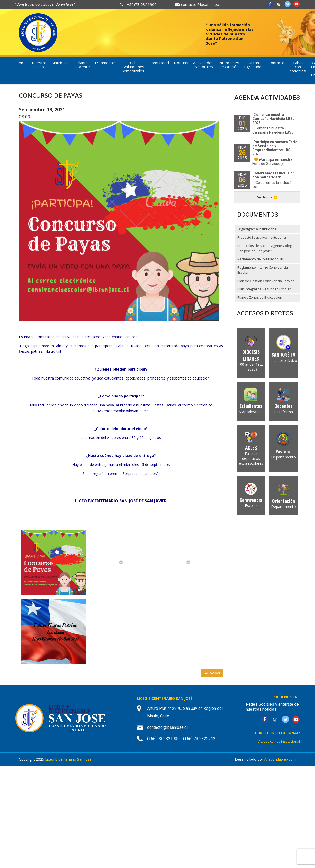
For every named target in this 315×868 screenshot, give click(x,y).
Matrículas (61, 63)
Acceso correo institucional (279, 741)
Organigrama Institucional (257, 229)
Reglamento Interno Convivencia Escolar (263, 270)
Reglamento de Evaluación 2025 (262, 259)
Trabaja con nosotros (298, 67)
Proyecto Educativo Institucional (262, 237)
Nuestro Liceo (39, 65)
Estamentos (106, 63)
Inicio (22, 63)
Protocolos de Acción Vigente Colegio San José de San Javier (266, 248)
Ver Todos (267, 197)
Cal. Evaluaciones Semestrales (133, 67)
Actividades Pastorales (203, 65)
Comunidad (159, 63)
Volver (212, 673)
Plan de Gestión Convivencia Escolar (266, 281)
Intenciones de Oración (229, 65)
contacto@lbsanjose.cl (201, 4)
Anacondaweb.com (280, 759)
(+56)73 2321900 (141, 4)
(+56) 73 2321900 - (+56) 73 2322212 (181, 739)
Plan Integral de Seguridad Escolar (264, 289)
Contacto (277, 63)
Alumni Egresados (254, 65)
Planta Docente (82, 65)
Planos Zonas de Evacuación (260, 297)
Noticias (181, 63)
